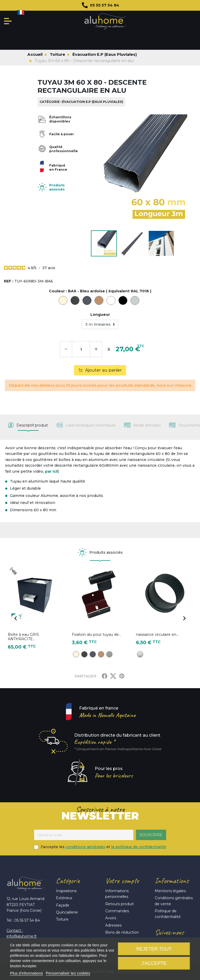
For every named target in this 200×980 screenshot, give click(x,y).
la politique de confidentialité (139, 847)
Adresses (113, 925)
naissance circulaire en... (157, 634)
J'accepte (154, 963)
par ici (51, 471)
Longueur (100, 315)
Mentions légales (170, 891)
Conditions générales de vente (174, 901)
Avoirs (111, 918)
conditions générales (85, 847)
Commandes (117, 911)
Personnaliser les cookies (68, 973)
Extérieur (64, 898)
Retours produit (120, 904)
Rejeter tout (154, 949)
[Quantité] (81, 349)
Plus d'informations (26, 973)
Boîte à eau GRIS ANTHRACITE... (23, 637)
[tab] (28, 425)
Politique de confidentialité (168, 914)
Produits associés (57, 187)
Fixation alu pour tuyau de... (96, 634)
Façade (63, 905)
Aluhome (105, 21)
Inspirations (66, 891)
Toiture (62, 919)
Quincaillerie (67, 912)
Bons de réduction (122, 932)
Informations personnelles (117, 894)
